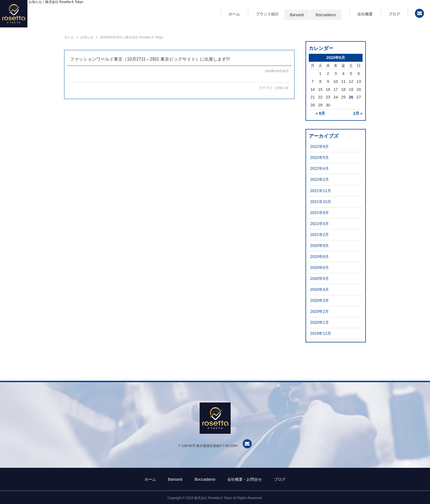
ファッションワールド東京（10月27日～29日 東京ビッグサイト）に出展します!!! (150, 59)
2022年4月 (319, 168)
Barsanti (297, 15)
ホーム (234, 14)
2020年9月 (319, 246)
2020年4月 (319, 289)
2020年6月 (319, 268)
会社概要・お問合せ (245, 479)
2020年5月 (319, 278)
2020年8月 (319, 257)
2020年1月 (319, 322)
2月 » (358, 113)
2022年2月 (319, 179)
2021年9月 (319, 213)
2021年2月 (319, 235)
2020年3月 (319, 300)
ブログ (394, 14)
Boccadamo (326, 15)
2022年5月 (319, 157)
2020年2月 (319, 311)
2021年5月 (319, 224)
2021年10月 (321, 202)
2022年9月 (319, 147)
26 (351, 97)
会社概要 (365, 14)
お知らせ (282, 88)
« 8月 (320, 113)
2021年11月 (321, 191)
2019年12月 (321, 333)
